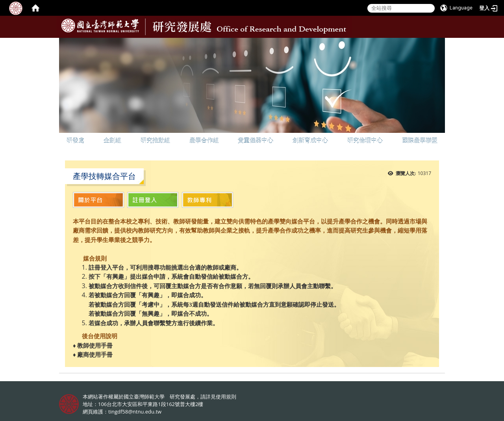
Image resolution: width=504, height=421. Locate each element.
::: (438, 44)
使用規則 (226, 397)
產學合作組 (204, 140)
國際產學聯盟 (420, 140)
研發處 (75, 140)
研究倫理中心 (365, 140)
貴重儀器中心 (256, 140)
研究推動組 (155, 140)
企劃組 (112, 140)
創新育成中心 (310, 140)
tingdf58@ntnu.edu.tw (135, 412)
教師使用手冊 (95, 346)
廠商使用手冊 (94, 355)
